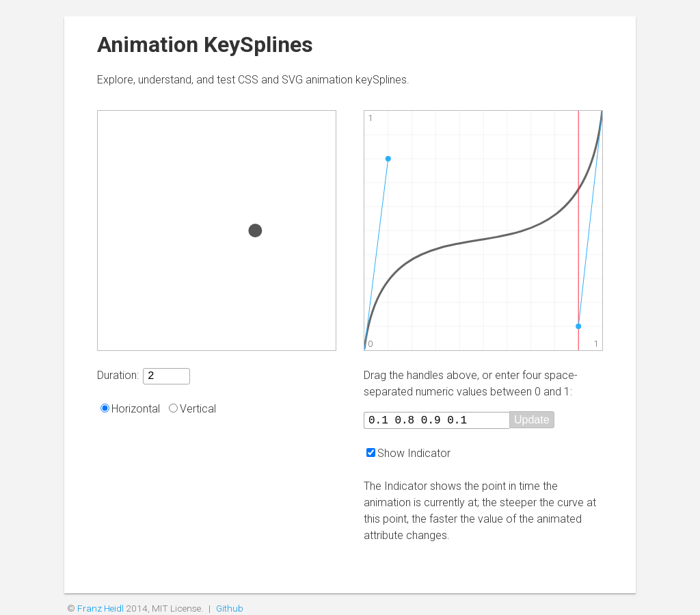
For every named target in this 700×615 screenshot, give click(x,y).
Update (556, 420)
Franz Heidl (100, 608)
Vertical (198, 411)
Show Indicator (414, 453)
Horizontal (136, 411)
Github (230, 608)
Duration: (118, 377)
